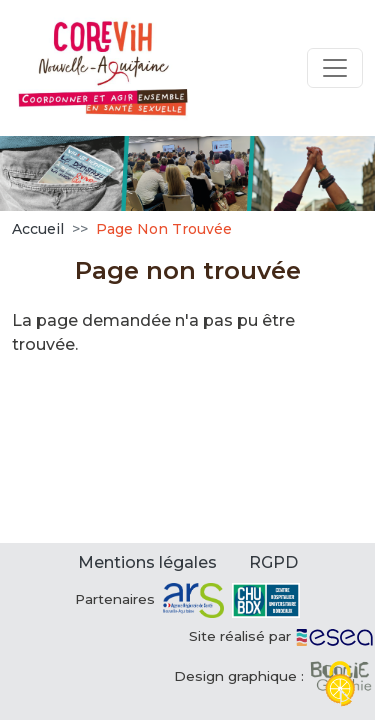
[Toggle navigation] (335, 68)
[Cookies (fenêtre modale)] (340, 685)
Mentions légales (147, 562)
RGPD (273, 562)
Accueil (38, 229)
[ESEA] (335, 636)
